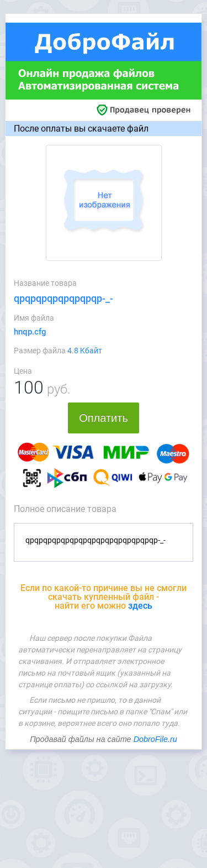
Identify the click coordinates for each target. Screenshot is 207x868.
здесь (140, 606)
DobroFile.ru (155, 739)
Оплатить (104, 418)
